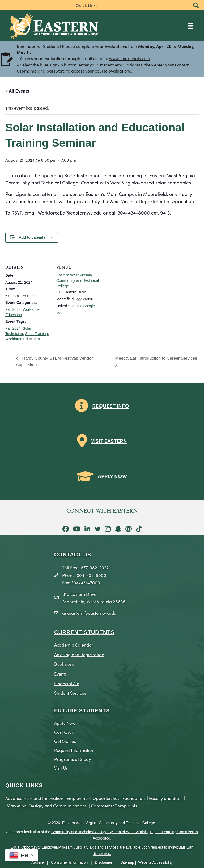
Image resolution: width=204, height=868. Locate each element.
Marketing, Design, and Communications (46, 805)
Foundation (134, 798)
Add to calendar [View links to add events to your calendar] (33, 237)
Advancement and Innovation (34, 798)
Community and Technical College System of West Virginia (99, 832)
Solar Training (36, 334)
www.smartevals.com (130, 58)
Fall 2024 (13, 328)
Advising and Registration (79, 654)
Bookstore (64, 664)
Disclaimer (103, 862)
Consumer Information (69, 862)
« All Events (17, 91)
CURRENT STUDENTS (84, 632)
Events (60, 674)
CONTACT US (73, 555)
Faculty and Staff (165, 798)
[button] (196, 6)
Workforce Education (23, 339)
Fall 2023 (13, 309)
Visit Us (61, 768)
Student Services (70, 693)
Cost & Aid (64, 732)
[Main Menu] (190, 26)
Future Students (82, 711)
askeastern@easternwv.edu (89, 613)
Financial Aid (67, 683)
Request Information (74, 750)
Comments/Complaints (114, 805)
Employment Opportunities (93, 798)
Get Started (65, 741)
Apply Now (65, 723)
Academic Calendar (74, 645)
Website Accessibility (155, 862)
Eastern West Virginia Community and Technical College (78, 281)
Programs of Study (73, 759)
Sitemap (127, 862)
